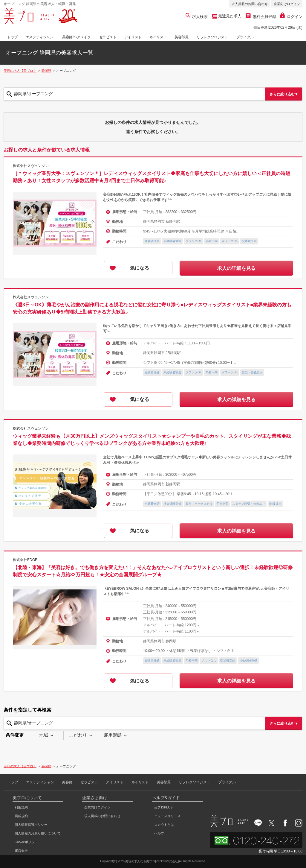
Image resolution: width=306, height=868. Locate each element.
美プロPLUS (163, 807)
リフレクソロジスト (212, 37)
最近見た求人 (229, 16)
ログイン (291, 17)
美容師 (67, 782)
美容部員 (181, 37)
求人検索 (197, 17)
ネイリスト (158, 37)
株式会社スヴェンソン (31, 166)
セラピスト (108, 37)
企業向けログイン (287, 4)
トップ (12, 37)
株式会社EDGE (25, 560)
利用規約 (21, 807)
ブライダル (245, 37)
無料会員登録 (261, 17)
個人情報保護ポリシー (31, 825)
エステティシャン (40, 37)
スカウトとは (164, 825)
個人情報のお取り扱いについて (38, 833)
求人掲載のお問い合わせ (250, 4)
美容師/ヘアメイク (76, 37)
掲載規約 (21, 816)
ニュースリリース (167, 816)
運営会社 (21, 851)
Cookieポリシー (26, 842)
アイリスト (133, 37)
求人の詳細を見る (236, 268)
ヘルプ (159, 833)
